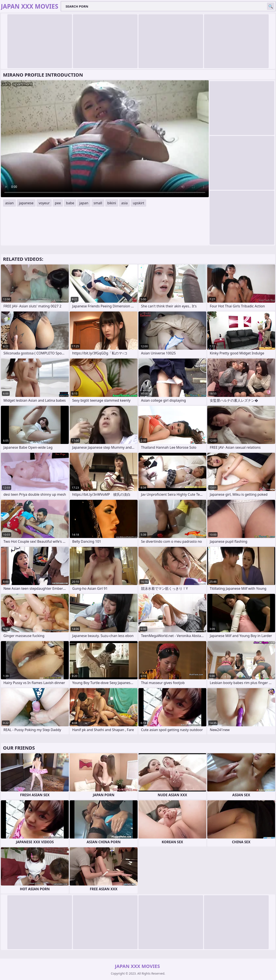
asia (124, 203)
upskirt (138, 203)
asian (9, 203)
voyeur (44, 203)
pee (58, 203)
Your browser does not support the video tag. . (105, 139)
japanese (26, 203)
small (98, 203)
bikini (112, 203)
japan (84, 203)
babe (70, 203)
